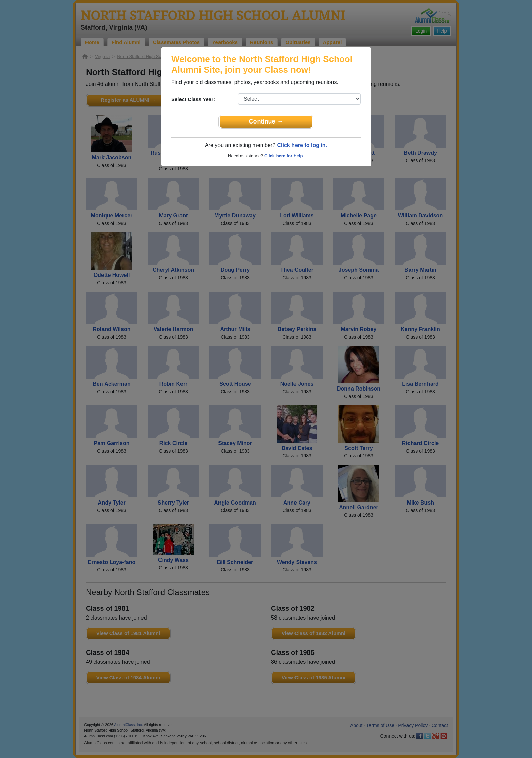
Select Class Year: (193, 99)
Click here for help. (284, 156)
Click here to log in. (302, 145)
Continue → (266, 121)
